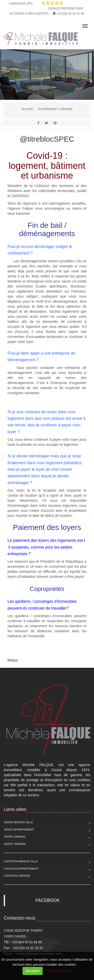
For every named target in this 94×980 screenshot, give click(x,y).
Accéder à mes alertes (29, 14)
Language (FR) (21, 4)
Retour (13, 660)
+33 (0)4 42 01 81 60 (70, 14)
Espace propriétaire (66, 9)
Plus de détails (60, 971)
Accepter (32, 971)
